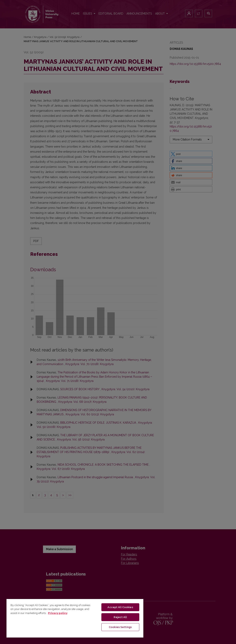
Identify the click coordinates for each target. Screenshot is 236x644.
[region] (75, 618)
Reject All (120, 617)
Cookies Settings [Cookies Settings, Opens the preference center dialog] (120, 627)
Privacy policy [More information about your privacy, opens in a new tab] (58, 613)
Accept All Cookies (120, 607)
